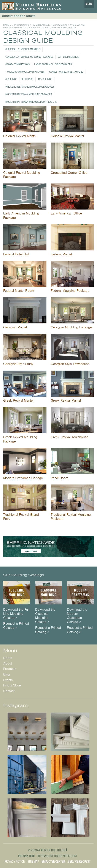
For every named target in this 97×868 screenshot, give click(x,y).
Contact (9, 691)
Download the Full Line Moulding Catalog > (16, 614)
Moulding (60, 25)
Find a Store (12, 685)
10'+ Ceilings (45, 79)
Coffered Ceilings (68, 57)
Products (22, 25)
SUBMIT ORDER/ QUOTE (19, 16)
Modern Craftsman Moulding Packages (29, 94)
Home (7, 25)
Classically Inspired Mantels (23, 49)
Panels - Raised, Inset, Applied (66, 72)
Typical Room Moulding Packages (25, 72)
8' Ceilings (11, 79)
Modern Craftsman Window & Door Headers (31, 102)
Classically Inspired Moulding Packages (29, 57)
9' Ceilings (27, 79)
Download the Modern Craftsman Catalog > (77, 616)
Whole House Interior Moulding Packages (30, 87)
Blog (7, 674)
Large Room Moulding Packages (53, 64)
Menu (89, 4)
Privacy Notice (15, 862)
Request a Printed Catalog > (16, 626)
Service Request (79, 862)
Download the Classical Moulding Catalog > (45, 616)
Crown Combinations (17, 64)
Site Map (33, 862)
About (8, 663)
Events (8, 680)
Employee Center (53, 862)
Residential (41, 25)
